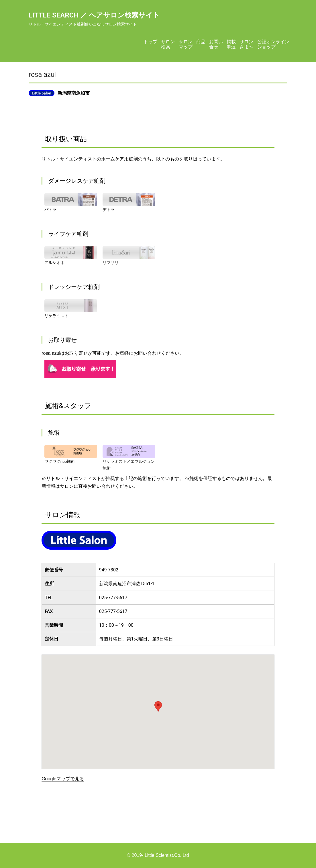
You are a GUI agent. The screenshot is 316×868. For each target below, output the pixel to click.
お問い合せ (216, 44)
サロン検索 (168, 44)
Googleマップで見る (63, 779)
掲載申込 (231, 44)
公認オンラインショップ (273, 44)
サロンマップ (186, 44)
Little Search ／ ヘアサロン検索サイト (94, 15)
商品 (201, 42)
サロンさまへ (246, 44)
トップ (150, 42)
